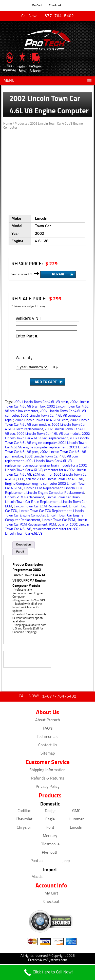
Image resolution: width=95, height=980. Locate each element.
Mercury (50, 837)
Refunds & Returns (48, 780)
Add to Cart (46, 382)
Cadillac (24, 812)
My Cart (37, 6)
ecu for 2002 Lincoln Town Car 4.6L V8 (54, 480)
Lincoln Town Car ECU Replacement (45, 512)
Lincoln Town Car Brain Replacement (32, 502)
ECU (21, 480)
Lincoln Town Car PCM (58, 521)
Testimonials (48, 738)
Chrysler (24, 829)
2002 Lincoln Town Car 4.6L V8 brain (41, 403)
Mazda (37, 878)
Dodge (50, 812)
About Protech (48, 721)
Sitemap (48, 755)
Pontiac (37, 862)
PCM (52, 525)
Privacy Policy (48, 788)
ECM (36, 475)
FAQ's (48, 730)
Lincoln (76, 829)
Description (24, 545)
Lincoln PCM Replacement (25, 498)
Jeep (66, 862)
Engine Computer (18, 484)
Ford (50, 829)
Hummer (76, 820)
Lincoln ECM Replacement (43, 489)
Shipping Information (48, 771)
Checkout (55, 6)
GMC (76, 812)
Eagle (50, 820)
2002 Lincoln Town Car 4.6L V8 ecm (42, 421)
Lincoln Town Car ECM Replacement (41, 507)
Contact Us (48, 746)
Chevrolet (24, 820)
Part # (20, 552)
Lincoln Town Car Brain (63, 498)
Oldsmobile (50, 845)
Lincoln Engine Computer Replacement (55, 493)
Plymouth (50, 854)
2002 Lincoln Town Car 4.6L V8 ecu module (48, 434)
